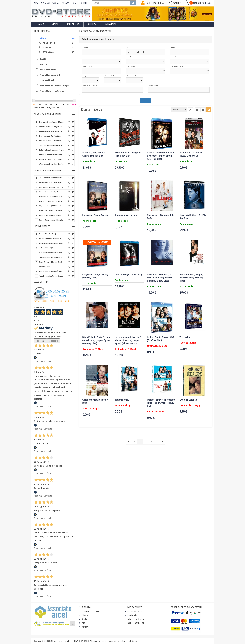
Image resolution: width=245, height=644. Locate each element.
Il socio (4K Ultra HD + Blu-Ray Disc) (193, 217)
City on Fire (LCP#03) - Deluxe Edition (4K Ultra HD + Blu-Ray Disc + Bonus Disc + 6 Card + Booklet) (52, 192)
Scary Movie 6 (45, 267)
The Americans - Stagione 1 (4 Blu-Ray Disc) (129, 154)
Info (83, 623)
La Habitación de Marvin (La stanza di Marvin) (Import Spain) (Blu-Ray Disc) (129, 340)
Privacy (85, 615)
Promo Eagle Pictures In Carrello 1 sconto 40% (97, 242)
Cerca (146, 100)
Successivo (53, 341)
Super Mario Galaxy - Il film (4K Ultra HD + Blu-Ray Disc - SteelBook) (52, 220)
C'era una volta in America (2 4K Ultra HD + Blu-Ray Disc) (52, 164)
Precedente (40, 341)
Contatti (85, 627)
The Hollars (185, 337)
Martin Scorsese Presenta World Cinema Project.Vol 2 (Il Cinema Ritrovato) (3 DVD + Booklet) (52, 243)
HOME (35, 3)
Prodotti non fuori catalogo (54, 86)
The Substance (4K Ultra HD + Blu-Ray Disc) (52, 145)
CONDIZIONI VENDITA (50, 3)
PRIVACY (65, 3)
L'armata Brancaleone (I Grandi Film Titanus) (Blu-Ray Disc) (52, 122)
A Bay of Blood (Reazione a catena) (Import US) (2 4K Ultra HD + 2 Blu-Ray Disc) (52, 248)
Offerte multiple (48, 70)
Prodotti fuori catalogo (52, 91)
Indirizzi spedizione (136, 619)
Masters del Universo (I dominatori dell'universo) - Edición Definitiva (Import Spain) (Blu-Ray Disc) (52, 271)
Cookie (85, 619)
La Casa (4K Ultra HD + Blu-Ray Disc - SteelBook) (52, 215)
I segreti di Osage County (95, 215)
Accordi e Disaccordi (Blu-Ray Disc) (52, 127)
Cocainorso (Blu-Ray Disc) (128, 275)
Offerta (43, 64)
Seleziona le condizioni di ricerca (98, 39)
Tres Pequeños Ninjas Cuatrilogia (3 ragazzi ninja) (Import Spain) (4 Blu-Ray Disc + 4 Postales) (52, 276)
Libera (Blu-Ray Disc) (48, 234)
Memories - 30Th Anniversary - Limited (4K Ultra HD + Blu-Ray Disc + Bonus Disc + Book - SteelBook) (52, 210)
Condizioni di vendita (91, 612)
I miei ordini (132, 615)
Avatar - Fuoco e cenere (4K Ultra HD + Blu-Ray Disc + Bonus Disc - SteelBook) (52, 182)
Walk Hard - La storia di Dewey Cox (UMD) (191, 154)
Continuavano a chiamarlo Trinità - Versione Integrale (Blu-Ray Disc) (52, 141)
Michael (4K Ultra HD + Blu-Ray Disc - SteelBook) (52, 196)
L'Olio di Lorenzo (188, 400)
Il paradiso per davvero (127, 215)
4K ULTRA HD (73, 24)
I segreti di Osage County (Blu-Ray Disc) (95, 276)
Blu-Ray (92, 24)
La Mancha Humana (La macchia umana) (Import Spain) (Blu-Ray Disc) (160, 278)
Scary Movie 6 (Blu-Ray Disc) (51, 262)
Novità (43, 59)
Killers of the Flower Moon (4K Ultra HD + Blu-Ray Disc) (52, 155)
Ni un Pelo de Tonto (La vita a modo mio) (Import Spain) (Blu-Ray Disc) (97, 340)
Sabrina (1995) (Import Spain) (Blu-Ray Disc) (94, 154)
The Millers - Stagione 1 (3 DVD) (160, 217)
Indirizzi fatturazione (136, 623)
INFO (74, 3)
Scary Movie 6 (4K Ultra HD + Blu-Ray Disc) (52, 257)
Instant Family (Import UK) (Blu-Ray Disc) (161, 339)
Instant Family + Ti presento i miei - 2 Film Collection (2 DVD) (161, 403)
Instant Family (122, 400)
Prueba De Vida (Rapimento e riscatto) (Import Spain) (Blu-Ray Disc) (161, 156)
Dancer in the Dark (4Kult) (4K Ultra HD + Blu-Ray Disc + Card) (52, 131)
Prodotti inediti (48, 80)
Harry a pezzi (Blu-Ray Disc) (50, 136)
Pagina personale (135, 612)
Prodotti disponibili (50, 75)
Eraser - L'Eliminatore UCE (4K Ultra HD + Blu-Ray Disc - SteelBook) (52, 201)
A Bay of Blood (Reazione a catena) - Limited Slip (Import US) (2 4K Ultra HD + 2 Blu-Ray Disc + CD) (52, 252)
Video (55, 24)
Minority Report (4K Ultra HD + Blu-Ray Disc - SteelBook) (52, 159)
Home (41, 24)
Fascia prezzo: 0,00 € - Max (47, 108)
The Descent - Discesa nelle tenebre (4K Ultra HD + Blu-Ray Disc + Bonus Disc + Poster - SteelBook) (52, 178)
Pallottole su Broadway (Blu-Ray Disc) (52, 150)
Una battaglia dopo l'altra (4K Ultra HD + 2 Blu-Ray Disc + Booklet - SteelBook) (52, 187)
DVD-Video (110, 24)
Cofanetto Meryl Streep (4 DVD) (95, 401)
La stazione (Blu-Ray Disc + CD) (52, 238)
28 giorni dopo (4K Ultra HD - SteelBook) (52, 206)
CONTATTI (84, 3)
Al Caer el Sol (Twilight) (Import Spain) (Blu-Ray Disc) (191, 278)
